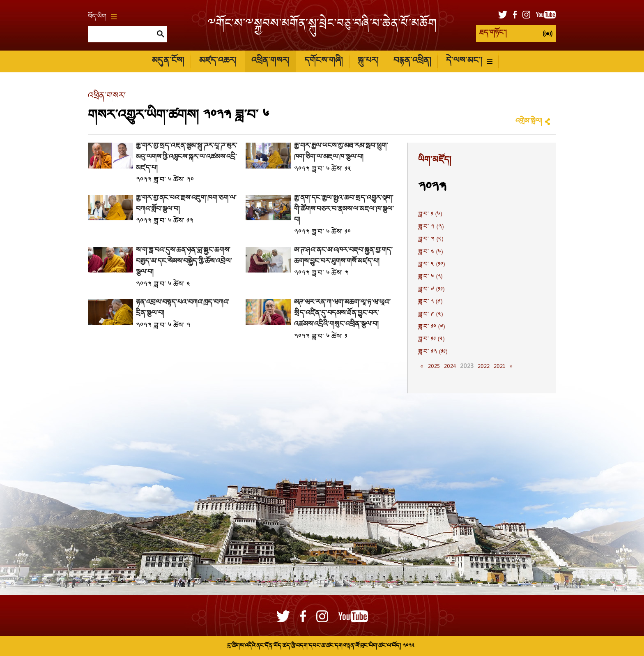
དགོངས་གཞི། (323, 61)
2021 (499, 367)
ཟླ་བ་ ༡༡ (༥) (431, 340)
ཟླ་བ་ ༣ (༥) (431, 240)
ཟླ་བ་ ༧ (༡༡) (431, 290)
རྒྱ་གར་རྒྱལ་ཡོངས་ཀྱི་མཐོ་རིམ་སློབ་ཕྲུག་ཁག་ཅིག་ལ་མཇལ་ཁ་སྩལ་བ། (341, 152)
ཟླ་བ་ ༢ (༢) (431, 227)
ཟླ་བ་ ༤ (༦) (430, 252)
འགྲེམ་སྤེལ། (529, 121)
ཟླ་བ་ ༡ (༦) (430, 215)
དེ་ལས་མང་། (469, 61)
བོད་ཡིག (102, 17)
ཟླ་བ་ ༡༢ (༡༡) (433, 352)
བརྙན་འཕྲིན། (412, 61)
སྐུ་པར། (368, 61)
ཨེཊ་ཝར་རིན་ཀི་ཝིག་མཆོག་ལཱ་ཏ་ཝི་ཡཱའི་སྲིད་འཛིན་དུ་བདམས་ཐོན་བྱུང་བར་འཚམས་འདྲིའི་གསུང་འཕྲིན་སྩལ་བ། (342, 314)
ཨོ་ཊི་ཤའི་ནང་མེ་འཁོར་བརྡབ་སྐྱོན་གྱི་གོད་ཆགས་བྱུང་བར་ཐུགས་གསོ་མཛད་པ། (343, 256)
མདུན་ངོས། (168, 61)
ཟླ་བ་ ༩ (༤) (430, 315)
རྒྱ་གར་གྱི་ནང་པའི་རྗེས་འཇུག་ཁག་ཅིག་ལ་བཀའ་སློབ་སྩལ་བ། (186, 204)
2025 (434, 367)
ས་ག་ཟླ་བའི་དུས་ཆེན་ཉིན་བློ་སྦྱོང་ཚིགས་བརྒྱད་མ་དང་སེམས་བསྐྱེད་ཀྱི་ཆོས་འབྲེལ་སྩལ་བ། (184, 261)
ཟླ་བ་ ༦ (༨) (430, 277)
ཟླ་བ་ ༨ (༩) (430, 302)
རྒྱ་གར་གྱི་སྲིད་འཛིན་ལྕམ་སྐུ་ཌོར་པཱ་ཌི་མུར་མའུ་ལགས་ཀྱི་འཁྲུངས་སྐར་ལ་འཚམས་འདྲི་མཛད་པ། (187, 157)
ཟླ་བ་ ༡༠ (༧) (431, 327)
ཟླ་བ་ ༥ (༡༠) (431, 265)
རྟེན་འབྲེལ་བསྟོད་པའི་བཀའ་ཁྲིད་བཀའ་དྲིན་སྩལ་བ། (183, 308)
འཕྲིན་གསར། (270, 61)
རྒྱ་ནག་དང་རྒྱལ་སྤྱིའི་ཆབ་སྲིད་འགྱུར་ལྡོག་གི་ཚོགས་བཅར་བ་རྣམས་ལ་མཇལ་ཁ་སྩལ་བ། (344, 209)
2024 (450, 367)
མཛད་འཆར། (218, 61)
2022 (484, 367)
